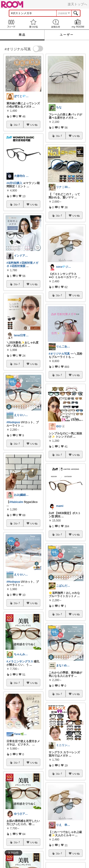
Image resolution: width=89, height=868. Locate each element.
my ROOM (78, 24)
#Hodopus (13, 422)
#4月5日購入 (14, 183)
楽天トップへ (77, 4)
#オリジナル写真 (59, 354)
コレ (17, 125)
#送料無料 (13, 263)
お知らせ (56, 24)
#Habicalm (16, 502)
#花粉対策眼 (18, 266)
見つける (33, 24)
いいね (34, 125)
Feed (11, 24)
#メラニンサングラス (20, 661)
